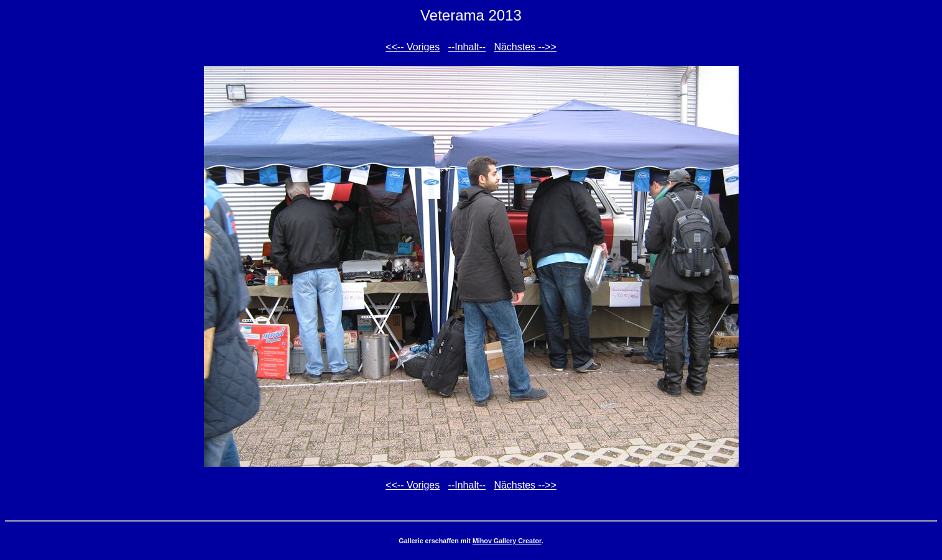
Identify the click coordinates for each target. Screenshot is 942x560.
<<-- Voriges (413, 47)
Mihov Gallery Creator (507, 541)
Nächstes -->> (525, 47)
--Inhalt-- (467, 47)
